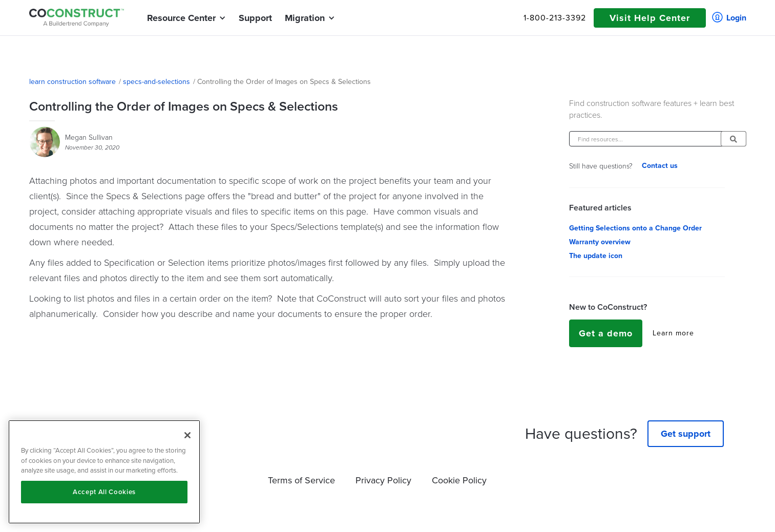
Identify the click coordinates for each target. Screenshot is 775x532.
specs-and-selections (156, 82)
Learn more (673, 333)
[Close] (187, 435)
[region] (104, 472)
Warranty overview (600, 242)
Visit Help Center (650, 18)
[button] (181, 18)
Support (255, 18)
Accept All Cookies (104, 492)
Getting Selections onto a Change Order (635, 228)
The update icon (596, 256)
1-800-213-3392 (555, 18)
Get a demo (606, 333)
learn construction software (72, 82)
